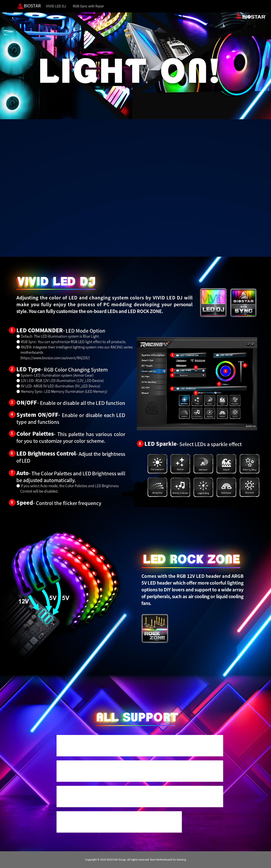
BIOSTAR (29, 6)
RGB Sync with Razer (88, 6)
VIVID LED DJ (56, 6)
